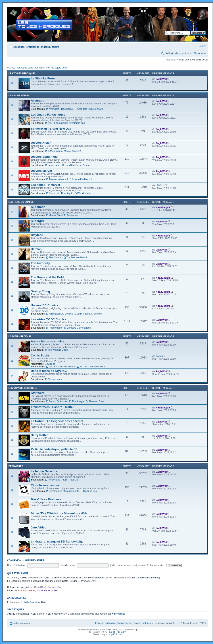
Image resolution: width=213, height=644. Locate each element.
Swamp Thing (40, 291)
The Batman (55, 257)
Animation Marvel (58, 179)
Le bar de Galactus (44, 471)
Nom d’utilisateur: (17, 565)
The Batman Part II (77, 257)
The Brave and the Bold (47, 277)
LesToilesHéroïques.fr (26, 47)
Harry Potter (39, 435)
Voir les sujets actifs (57, 68)
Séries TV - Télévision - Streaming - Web (59, 513)
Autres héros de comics (48, 341)
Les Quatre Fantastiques (48, 115)
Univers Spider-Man (45, 157)
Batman (36, 249)
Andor (52, 401)
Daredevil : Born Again (61, 193)
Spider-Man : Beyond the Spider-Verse (69, 165)
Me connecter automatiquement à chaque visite (139, 565)
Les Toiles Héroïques (22, 74)
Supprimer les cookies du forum (134, 623)
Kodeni (159, 356)
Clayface (37, 235)
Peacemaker (56, 328)
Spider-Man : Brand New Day (51, 129)
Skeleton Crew (96, 401)
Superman (38, 207)
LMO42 (160, 185)
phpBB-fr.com (116, 635)
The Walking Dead (58, 350)
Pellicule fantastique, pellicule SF (54, 449)
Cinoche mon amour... (46, 485)
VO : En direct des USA (92, 367)
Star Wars (38, 393)
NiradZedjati (163, 207)
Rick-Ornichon (32, 602)
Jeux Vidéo (39, 527)
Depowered (16, 466)
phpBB (94, 630)
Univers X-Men (41, 143)
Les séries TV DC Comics (49, 319)
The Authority (40, 263)
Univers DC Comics (44, 305)
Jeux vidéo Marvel (82, 179)
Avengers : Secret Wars (90, 109)
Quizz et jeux (90, 491)
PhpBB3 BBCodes (117, 632)
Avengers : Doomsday (61, 109)
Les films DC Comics (21, 202)
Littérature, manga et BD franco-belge (57, 541)
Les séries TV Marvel (45, 185)
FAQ (167, 53)
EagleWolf (162, 79)
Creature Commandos (79, 328)
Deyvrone (50, 364)
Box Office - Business (46, 499)
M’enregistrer (182, 53)
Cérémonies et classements (64, 491)
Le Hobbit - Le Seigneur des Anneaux (57, 421)
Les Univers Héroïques (23, 388)
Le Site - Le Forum (44, 78)
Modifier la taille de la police (202, 46)
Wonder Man (84, 193)
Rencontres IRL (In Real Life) (63, 480)
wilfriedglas (118, 614)
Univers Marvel (41, 171)
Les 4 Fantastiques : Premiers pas (66, 123)
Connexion (200, 53)
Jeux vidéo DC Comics (89, 314)
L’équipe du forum (105, 623)
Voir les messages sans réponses (25, 68)
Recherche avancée (195, 36)
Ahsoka (64, 401)
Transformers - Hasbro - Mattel (52, 407)
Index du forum (50, 47)
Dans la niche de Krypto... (49, 371)
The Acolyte (78, 401)
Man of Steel (56, 215)
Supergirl (37, 221)
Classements (55, 379)
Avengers (38, 100)
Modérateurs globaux (48, 590)
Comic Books (40, 355)
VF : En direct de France (62, 367)
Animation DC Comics (61, 314)
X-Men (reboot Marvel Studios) (64, 151)
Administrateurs (27, 590)
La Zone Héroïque (20, 336)
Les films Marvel (19, 96)
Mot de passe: (68, 565)
